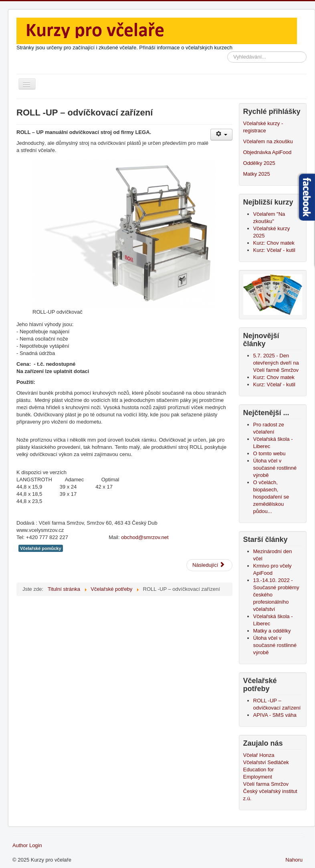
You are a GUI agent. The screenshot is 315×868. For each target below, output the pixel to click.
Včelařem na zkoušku (268, 141)
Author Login (27, 845)
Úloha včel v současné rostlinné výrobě (275, 645)
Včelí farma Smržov (266, 784)
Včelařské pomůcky (41, 548)
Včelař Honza (259, 755)
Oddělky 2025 (259, 163)
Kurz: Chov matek (274, 243)
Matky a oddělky (272, 631)
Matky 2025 (257, 174)
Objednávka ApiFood (268, 152)
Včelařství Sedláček (266, 762)
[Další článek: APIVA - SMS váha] (209, 565)
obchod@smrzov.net (145, 537)
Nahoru (294, 860)
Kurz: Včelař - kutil (274, 250)
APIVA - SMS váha (275, 715)
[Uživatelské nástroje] (221, 135)
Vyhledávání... (227, 52)
